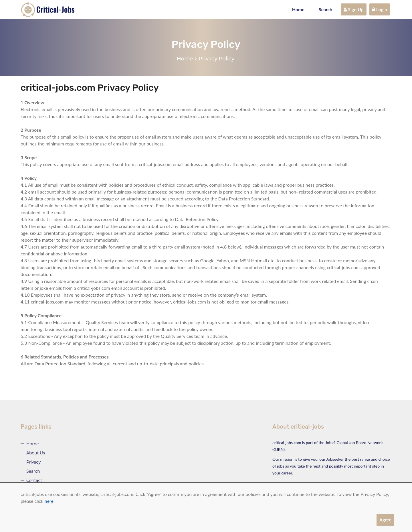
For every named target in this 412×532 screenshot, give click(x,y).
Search (326, 9)
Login (380, 9)
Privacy (33, 462)
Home (298, 9)
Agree (385, 520)
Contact (34, 480)
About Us (36, 453)
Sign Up (354, 9)
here (49, 501)
